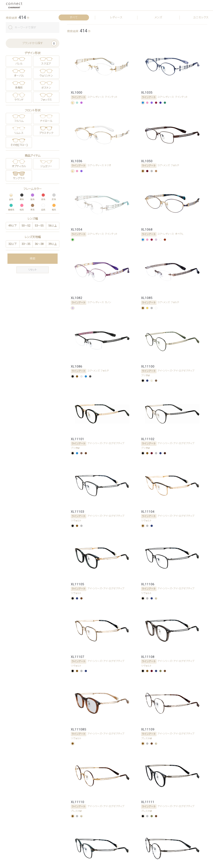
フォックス (46, 100)
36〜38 (39, 244)
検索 (33, 259)
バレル (19, 64)
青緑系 (11, 207)
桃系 (22, 207)
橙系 (54, 207)
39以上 (53, 244)
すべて (74, 17)
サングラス (19, 178)
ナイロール (46, 121)
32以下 (13, 244)
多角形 (19, 88)
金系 (11, 196)
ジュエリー (46, 166)
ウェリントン (46, 76)
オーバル (19, 76)
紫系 (33, 196)
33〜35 (26, 244)
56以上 (53, 226)
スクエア (46, 64)
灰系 (54, 196)
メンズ (158, 17)
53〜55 (39, 226)
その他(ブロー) (19, 145)
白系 (43, 207)
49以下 (13, 226)
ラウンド (19, 100)
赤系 (43, 196)
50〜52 (26, 226)
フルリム (19, 121)
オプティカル (19, 166)
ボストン (46, 88)
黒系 (22, 196)
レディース (116, 17)
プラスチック (46, 133)
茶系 (33, 207)
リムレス (19, 133)
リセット (33, 270)
